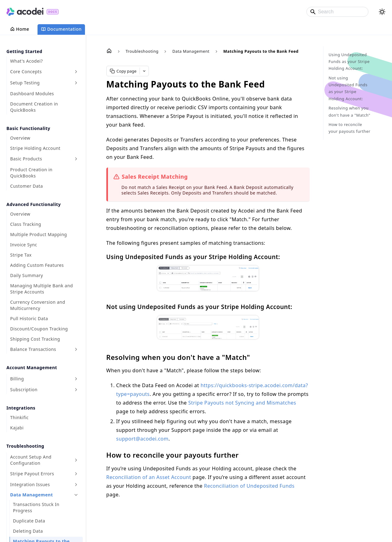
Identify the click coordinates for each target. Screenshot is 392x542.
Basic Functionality (28, 128)
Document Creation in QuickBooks (34, 107)
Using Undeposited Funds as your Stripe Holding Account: (349, 62)
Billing (17, 379)
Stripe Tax (21, 255)
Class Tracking (26, 224)
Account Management (32, 367)
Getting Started (24, 51)
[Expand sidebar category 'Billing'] (76, 379)
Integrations (21, 408)
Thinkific (19, 417)
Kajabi (17, 428)
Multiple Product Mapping (39, 234)
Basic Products (26, 159)
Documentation (61, 29)
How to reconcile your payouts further (349, 128)
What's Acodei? (27, 61)
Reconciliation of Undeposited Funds (249, 486)
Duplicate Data (29, 521)
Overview (20, 138)
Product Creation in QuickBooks (31, 173)
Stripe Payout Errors (32, 474)
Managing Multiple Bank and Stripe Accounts (42, 289)
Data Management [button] (32, 495)
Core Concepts (26, 72)
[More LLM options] (144, 71)
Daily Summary (27, 275)
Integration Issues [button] (30, 484)
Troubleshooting (25, 446)
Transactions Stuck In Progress (36, 507)
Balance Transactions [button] (33, 349)
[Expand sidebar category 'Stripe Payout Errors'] (76, 474)
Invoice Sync (24, 245)
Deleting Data (28, 531)
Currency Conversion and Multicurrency (38, 305)
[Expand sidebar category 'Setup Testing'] (76, 83)
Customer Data (27, 186)
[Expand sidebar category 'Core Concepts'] (76, 72)
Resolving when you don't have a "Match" (349, 111)
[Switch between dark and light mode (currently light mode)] (382, 12)
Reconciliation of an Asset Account (149, 477)
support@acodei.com (143, 439)
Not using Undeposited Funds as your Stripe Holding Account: (348, 88)
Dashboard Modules (32, 94)
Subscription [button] (24, 390)
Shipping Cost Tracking (35, 339)
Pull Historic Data (29, 318)
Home (20, 29)
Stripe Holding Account (35, 148)
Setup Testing (25, 83)
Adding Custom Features (37, 265)
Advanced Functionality (34, 204)
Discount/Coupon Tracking (39, 329)
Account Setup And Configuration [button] (31, 460)
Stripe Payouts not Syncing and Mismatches (242, 403)
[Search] (337, 12)
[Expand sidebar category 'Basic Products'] (76, 159)
